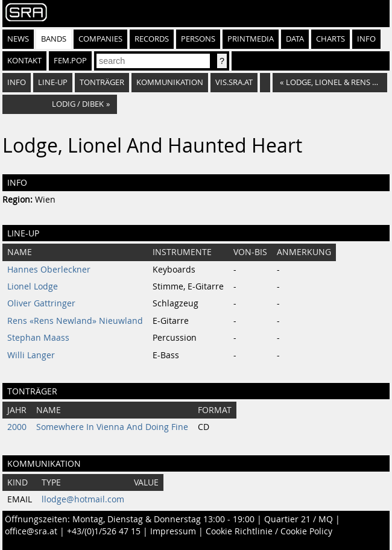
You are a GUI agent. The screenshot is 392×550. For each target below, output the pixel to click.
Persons (198, 39)
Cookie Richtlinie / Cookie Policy (269, 531)
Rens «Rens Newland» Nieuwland (75, 321)
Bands (54, 39)
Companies (100, 39)
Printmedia (251, 39)
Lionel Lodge (33, 286)
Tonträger (102, 82)
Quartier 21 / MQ (299, 519)
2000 (17, 427)
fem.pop (70, 61)
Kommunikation (170, 82)
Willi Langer (31, 355)
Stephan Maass (38, 338)
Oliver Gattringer (41, 303)
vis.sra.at (234, 82)
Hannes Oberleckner (49, 270)
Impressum (173, 531)
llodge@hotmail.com (83, 499)
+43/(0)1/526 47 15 (104, 531)
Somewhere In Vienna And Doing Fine (112, 427)
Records (152, 39)
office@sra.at (31, 531)
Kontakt (24, 61)
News (18, 39)
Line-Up (53, 82)
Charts (330, 39)
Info (366, 39)
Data (295, 39)
